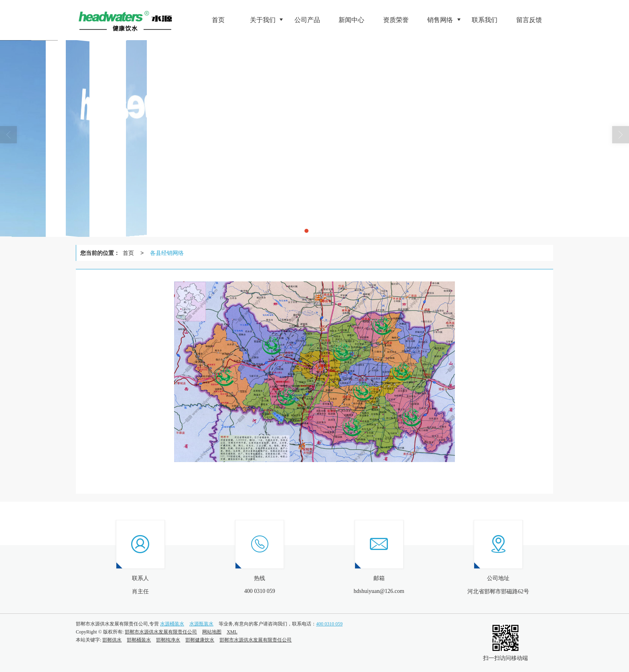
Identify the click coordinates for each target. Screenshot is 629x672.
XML (232, 632)
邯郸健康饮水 (200, 640)
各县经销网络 (167, 253)
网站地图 (212, 632)
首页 (128, 253)
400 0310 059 (329, 624)
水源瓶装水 (201, 624)
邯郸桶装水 (139, 640)
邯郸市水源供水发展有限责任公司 (161, 632)
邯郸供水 (112, 640)
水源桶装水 (172, 624)
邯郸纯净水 (168, 640)
